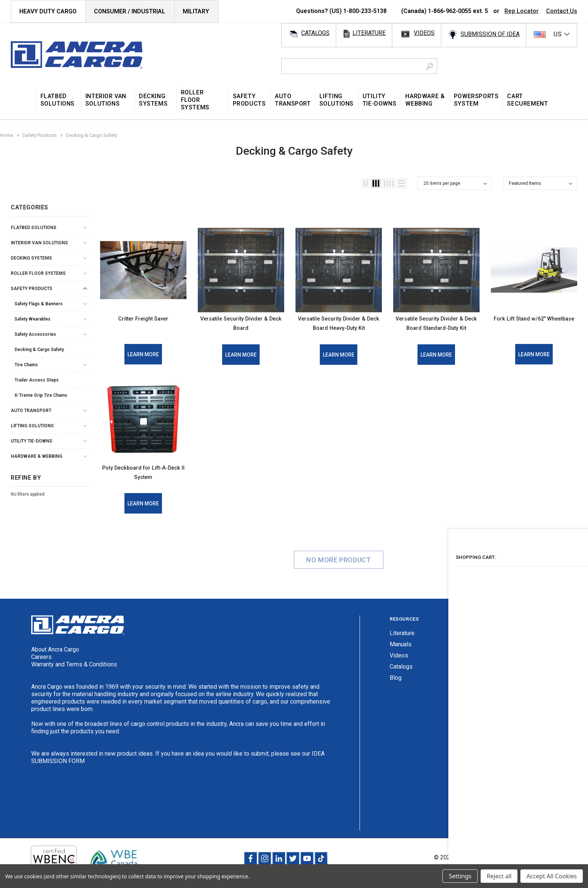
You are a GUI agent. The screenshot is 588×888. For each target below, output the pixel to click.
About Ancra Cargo (55, 658)
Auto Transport (31, 411)
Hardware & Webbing (37, 456)
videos (424, 33)
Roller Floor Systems (38, 273)
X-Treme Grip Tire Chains (41, 395)
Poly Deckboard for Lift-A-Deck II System (143, 481)
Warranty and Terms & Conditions (74, 673)
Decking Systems (31, 258)
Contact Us (562, 11)
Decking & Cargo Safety (39, 350)
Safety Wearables (33, 319)
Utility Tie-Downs (32, 441)
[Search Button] (430, 66)
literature (369, 33)
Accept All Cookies (552, 876)
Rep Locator (522, 11)
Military (196, 11)
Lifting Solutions (32, 426)
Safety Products (32, 289)
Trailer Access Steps (37, 380)
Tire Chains (26, 365)
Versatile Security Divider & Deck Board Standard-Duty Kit (436, 327)
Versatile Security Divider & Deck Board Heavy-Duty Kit (339, 327)
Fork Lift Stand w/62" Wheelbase (534, 323)
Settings (460, 876)
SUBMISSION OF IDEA (490, 34)
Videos (399, 664)
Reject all (499, 876)
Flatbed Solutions (34, 228)
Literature (402, 642)
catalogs (315, 33)
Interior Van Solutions (39, 243)
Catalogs (401, 675)
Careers (41, 666)
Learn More (143, 354)
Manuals (401, 653)
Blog (396, 687)
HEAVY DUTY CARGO (48, 11)
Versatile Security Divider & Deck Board (241, 323)
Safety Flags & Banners (39, 304)
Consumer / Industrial (130, 11)
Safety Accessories (35, 334)
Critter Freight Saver (143, 318)
